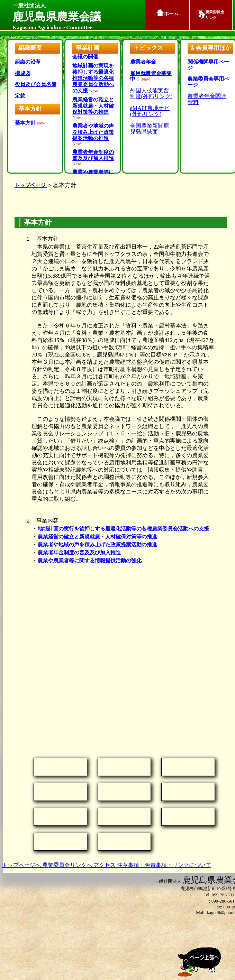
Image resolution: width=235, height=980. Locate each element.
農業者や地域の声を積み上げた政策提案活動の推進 (97, 545)
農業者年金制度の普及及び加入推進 (79, 553)
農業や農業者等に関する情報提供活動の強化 (90, 561)
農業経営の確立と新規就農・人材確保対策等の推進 (97, 537)
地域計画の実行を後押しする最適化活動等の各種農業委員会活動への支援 (123, 529)
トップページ (31, 185)
